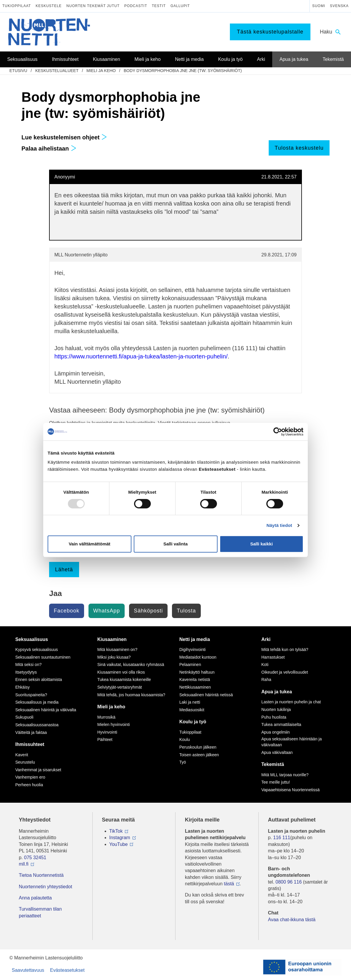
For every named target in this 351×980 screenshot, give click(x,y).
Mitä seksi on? (28, 665)
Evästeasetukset (67, 970)
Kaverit (22, 755)
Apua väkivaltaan (277, 752)
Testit (159, 6)
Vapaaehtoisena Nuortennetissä (290, 790)
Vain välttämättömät (90, 544)
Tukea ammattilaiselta (281, 724)
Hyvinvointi (107, 732)
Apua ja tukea (277, 692)
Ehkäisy (22, 687)
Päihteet (105, 739)
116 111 (282, 838)
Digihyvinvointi (192, 650)
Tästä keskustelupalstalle (270, 32)
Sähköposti (148, 611)
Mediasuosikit (192, 710)
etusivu (18, 71)
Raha (266, 680)
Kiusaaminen (112, 639)
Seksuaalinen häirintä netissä (206, 695)
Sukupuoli (24, 717)
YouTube (119, 844)
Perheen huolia (29, 785)
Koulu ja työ (193, 722)
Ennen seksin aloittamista (39, 680)
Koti (265, 665)
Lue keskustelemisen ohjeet (64, 137)
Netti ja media (195, 639)
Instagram (120, 838)
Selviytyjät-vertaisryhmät (120, 687)
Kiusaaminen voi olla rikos (121, 672)
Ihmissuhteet (30, 744)
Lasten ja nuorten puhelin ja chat (291, 702)
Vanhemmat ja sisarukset (38, 770)
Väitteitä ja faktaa (31, 732)
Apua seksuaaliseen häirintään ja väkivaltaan (291, 742)
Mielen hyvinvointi (114, 724)
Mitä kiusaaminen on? (117, 650)
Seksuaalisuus (32, 639)
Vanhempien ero (30, 777)
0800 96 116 (289, 882)
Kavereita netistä (195, 680)
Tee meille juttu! (276, 782)
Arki (266, 639)
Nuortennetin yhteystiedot (45, 887)
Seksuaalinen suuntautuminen (43, 657)
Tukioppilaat (17, 6)
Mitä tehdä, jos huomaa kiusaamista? (131, 695)
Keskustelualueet (57, 71)
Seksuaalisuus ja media (37, 702)
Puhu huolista (274, 717)
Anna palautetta (35, 898)
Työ (183, 762)
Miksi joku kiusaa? (114, 657)
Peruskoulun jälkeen (198, 747)
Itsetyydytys (26, 672)
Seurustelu (25, 762)
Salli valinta (176, 544)
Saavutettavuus (28, 970)
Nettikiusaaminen (195, 687)
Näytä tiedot (279, 525)
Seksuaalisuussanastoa (37, 725)
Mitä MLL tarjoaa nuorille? (285, 775)
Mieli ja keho (101, 71)
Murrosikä (106, 717)
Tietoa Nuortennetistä (41, 875)
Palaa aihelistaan (49, 148)
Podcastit (136, 6)
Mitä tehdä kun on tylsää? (285, 650)
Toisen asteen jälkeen (199, 755)
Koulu (185, 739)
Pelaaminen (190, 665)
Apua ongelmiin (276, 732)
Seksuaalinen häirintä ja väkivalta (46, 710)
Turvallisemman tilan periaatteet (40, 912)
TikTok (116, 831)
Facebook (67, 611)
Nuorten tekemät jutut (93, 6)
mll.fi (24, 864)
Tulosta (186, 611)
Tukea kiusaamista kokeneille (124, 680)
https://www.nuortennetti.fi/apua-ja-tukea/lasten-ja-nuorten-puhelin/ (141, 356)
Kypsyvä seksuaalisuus (37, 650)
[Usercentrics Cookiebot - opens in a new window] (278, 432)
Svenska (339, 6)
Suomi (319, 6)
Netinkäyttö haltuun (197, 672)
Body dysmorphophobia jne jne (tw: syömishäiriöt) (183, 71)
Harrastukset (273, 657)
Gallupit (180, 6)
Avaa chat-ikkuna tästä (292, 920)
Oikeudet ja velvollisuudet (285, 672)
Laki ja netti (190, 702)
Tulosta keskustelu (299, 148)
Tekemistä (273, 764)
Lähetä (64, 570)
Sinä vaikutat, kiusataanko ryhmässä (131, 665)
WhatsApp (107, 611)
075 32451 (35, 858)
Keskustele (49, 6)
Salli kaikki (261, 544)
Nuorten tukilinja (276, 709)
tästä (229, 884)
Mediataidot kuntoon (198, 657)
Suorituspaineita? (31, 695)
